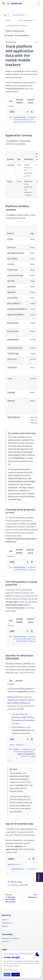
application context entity (20, 141)
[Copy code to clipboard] (32, 112)
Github (5, 920)
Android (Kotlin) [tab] (19, 101)
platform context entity (19, 215)
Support (6, 941)
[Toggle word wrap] (28, 112)
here (19, 499)
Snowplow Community (11, 938)
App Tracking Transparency (19, 703)
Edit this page (15, 882)
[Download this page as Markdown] (9, 36)
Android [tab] (19, 681)
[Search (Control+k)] (39, 3)
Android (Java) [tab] (30, 101)
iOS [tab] (10, 101)
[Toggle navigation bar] (4, 3)
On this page (10, 42)
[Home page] (6, 15)
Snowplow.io (7, 923)
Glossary (5, 926)
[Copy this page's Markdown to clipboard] (22, 36)
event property (14, 455)
